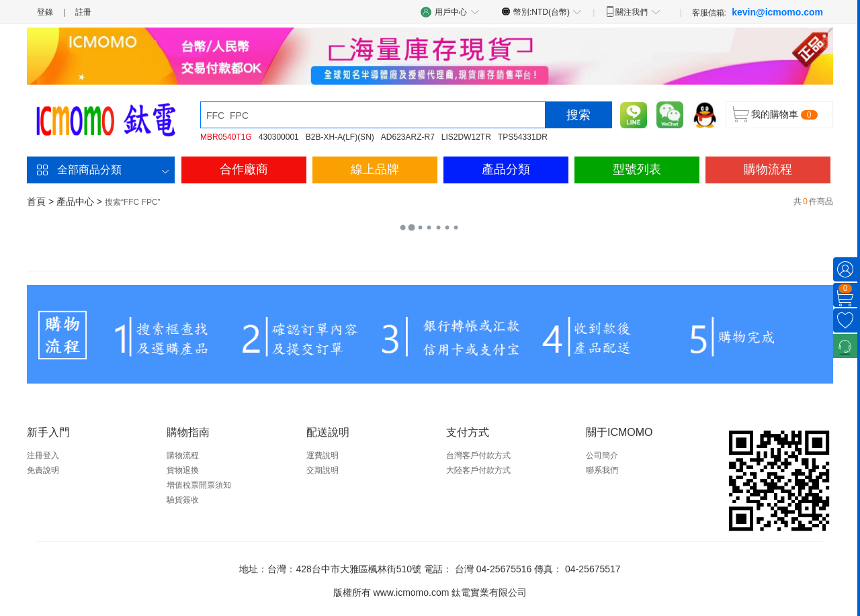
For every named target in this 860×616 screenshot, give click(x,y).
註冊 (83, 12)
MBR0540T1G (226, 137)
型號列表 (637, 169)
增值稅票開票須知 (199, 485)
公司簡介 (602, 455)
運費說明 (322, 455)
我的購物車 (775, 114)
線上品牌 (375, 169)
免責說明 (43, 470)
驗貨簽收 (183, 500)
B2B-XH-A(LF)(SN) (340, 137)
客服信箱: (758, 12)
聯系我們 (602, 470)
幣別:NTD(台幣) (542, 11)
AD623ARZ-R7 (408, 137)
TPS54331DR (523, 137)
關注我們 (633, 11)
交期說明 (322, 470)
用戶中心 (450, 12)
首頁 (36, 202)
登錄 (45, 12)
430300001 (279, 137)
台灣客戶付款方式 (478, 455)
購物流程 (768, 169)
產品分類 (506, 169)
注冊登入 (43, 455)
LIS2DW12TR (466, 137)
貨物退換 (183, 470)
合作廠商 (244, 169)
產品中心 (75, 202)
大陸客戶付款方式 (478, 470)
